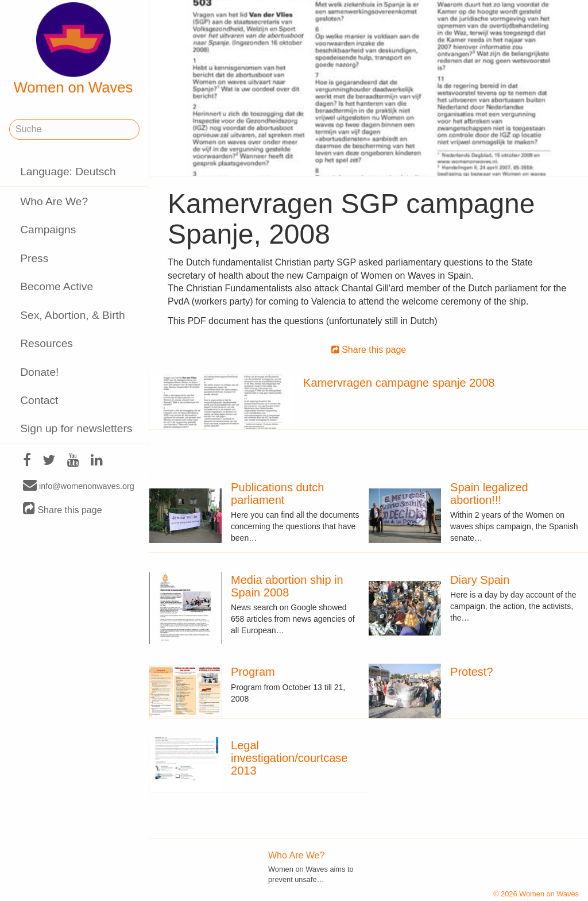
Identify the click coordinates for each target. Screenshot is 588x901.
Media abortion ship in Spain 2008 (287, 586)
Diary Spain (480, 580)
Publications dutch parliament (277, 494)
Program (253, 672)
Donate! (39, 372)
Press (34, 258)
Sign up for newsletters (76, 428)
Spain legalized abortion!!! (489, 494)
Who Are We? (54, 201)
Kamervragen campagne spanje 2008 (399, 383)
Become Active (57, 286)
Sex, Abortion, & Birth (72, 315)
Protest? (471, 672)
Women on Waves (73, 49)
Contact (39, 400)
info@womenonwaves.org (79, 486)
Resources (47, 343)
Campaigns (48, 230)
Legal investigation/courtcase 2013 (289, 758)
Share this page (63, 509)
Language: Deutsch (68, 172)
